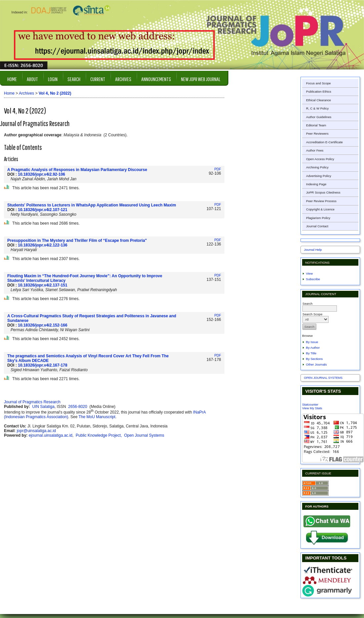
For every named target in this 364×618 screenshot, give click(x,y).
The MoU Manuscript (97, 417)
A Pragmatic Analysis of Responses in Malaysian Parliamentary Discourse (77, 170)
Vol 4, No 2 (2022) (55, 93)
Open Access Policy (320, 159)
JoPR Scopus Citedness (323, 192)
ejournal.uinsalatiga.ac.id (51, 435)
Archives (123, 79)
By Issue (312, 342)
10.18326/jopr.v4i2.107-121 (43, 210)
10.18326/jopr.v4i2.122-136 (43, 245)
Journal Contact (317, 226)
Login (53, 79)
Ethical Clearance (318, 100)
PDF (218, 169)
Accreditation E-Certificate (324, 142)
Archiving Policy (317, 167)
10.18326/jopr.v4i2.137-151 (43, 285)
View (310, 273)
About (32, 79)
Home (12, 79)
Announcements (156, 79)
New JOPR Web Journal (201, 79)
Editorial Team (316, 125)
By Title (311, 353)
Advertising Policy (319, 176)
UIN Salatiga (43, 407)
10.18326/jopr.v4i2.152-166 (43, 325)
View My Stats (312, 408)
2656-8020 (78, 407)
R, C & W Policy (317, 108)
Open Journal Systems (323, 378)
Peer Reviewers (317, 133)
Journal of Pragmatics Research (32, 402)
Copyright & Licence (320, 209)
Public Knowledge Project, (99, 435)
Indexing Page (316, 184)
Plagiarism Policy (318, 218)
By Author (313, 348)
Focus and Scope (318, 83)
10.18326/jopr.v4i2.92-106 (42, 174)
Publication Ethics (319, 91)
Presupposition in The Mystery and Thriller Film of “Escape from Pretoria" (77, 241)
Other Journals (317, 364)
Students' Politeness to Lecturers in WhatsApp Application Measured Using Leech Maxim (92, 205)
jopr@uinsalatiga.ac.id (36, 431)
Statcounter (310, 404)
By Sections (315, 359)
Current (98, 79)
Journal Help (313, 250)
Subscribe (313, 279)
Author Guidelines (319, 117)
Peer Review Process (321, 201)
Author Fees (315, 150)
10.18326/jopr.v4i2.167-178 (43, 365)
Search (74, 79)
